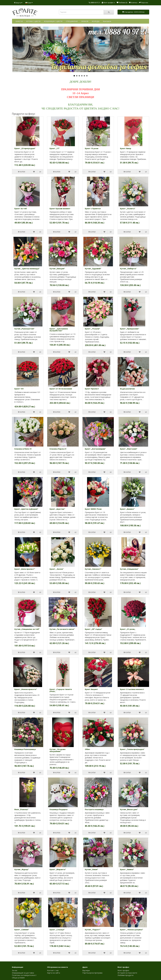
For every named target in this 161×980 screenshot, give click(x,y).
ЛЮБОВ (85, 21)
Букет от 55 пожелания (61, 389)
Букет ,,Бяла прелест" (25, 569)
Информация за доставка (23, 973)
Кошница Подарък (59, 809)
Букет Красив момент (60, 208)
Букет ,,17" (55, 148)
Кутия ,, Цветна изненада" (27, 268)
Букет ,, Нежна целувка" (132, 930)
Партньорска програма (92, 973)
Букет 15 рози (92, 148)
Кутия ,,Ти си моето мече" (62, 629)
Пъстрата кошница (94, 809)
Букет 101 (19, 389)
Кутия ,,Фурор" (22, 869)
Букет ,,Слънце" (57, 930)
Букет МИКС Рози (93, 509)
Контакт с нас (53, 970)
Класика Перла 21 (58, 449)
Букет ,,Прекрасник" (130, 329)
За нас (15, 970)
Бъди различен (127, 389)
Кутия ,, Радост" (93, 930)
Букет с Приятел (93, 208)
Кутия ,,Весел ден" (129, 809)
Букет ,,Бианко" (127, 509)
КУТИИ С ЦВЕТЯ (33, 21)
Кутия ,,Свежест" (93, 569)
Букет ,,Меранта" (58, 869)
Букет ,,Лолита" (128, 208)
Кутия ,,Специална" (129, 569)
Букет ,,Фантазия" (129, 449)
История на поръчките (127, 973)
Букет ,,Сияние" (22, 930)
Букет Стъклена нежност (132, 689)
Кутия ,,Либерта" (128, 268)
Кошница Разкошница (25, 749)
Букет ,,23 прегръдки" (25, 148)
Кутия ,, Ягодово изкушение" (58, 750)
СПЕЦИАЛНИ (72, 21)
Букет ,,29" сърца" (94, 629)
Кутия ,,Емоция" (57, 268)
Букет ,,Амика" (127, 869)
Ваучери (86, 970)
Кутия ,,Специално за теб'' (27, 629)
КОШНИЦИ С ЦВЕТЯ (53, 21)
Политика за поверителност (24, 975)
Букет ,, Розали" (92, 329)
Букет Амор (126, 148)
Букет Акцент (91, 689)
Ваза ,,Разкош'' (21, 809)
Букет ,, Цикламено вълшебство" (59, 330)
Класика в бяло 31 (23, 449)
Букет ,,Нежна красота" (26, 689)
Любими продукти (125, 975)
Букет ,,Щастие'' (57, 509)
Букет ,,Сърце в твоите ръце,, (61, 690)
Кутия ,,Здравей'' (93, 268)
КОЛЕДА (96, 21)
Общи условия (18, 978)
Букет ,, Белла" (57, 569)
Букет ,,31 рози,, (128, 629)
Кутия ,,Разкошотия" (24, 329)
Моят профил (123, 970)
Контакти (107, 21)
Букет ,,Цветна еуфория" (26, 509)
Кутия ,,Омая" (91, 869)
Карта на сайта (54, 973)
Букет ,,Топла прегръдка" (132, 749)
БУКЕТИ (19, 21)
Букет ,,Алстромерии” (95, 449)
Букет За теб (21, 208)
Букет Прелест (92, 389)
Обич (87, 749)
